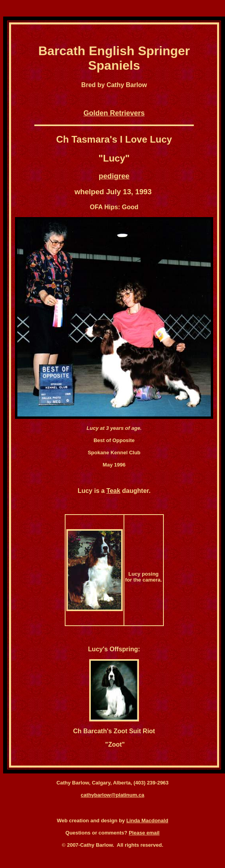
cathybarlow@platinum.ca (113, 795)
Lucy (114, 158)
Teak (113, 491)
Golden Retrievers (114, 113)
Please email (144, 833)
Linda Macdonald (147, 821)
